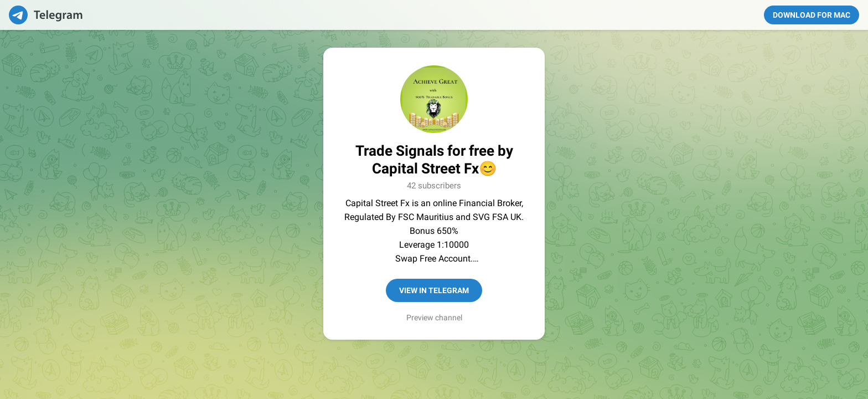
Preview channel (434, 318)
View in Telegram (434, 290)
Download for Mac (812, 15)
